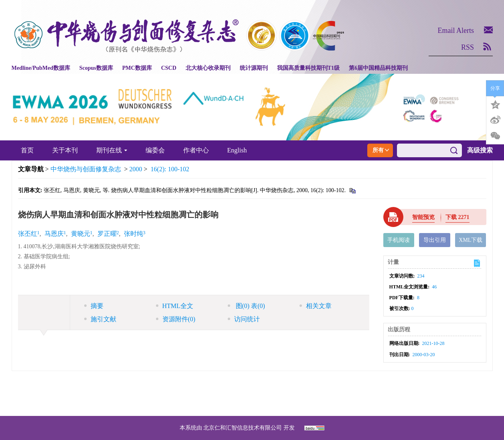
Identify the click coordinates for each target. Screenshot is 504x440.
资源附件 (176, 319)
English (237, 150)
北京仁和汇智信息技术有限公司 (243, 428)
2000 (136, 169)
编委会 (155, 150)
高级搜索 (480, 150)
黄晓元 (81, 234)
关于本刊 (65, 150)
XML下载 (471, 240)
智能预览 (423, 217)
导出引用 (435, 240)
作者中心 (196, 150)
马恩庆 (54, 234)
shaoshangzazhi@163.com (262, 393)
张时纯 (134, 234)
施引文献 (100, 319)
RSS (468, 47)
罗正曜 (107, 234)
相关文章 (316, 306)
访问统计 (244, 319)
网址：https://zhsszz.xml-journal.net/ (252, 403)
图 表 (246, 306)
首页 (27, 150)
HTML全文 (175, 306)
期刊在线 (112, 150)
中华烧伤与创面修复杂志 (86, 169)
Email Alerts (456, 30)
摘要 (94, 306)
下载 (457, 217)
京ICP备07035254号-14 (310, 384)
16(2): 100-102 (170, 169)
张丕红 (28, 234)
